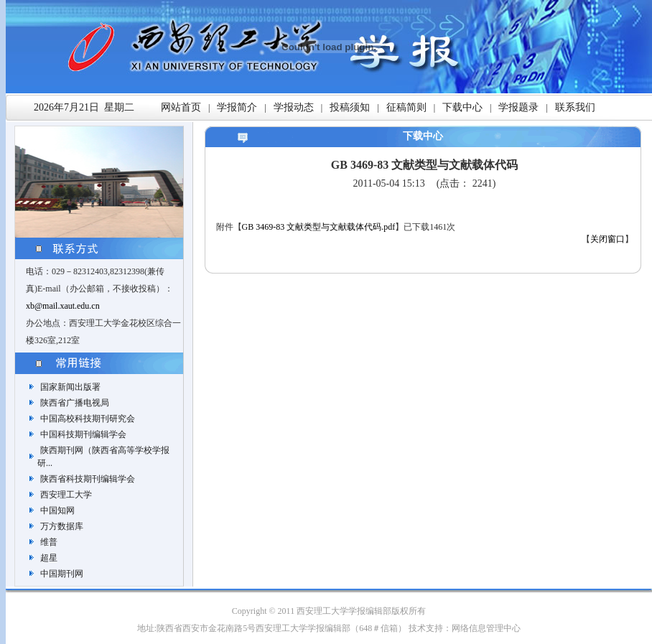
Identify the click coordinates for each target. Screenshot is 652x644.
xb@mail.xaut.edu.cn (63, 306)
